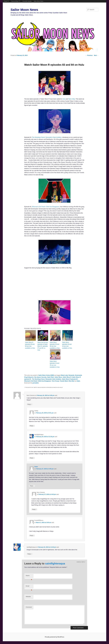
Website (28, 597)
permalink (35, 383)
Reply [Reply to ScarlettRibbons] (32, 535)
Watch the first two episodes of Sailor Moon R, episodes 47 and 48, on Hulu (43, 346)
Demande (71, 375)
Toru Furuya (55, 381)
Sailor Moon (58, 377)
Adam (78, 381)
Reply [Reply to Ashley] (32, 426)
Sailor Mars (51, 377)
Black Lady (64, 375)
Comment (29, 607)
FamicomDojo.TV (16, 1)
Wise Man (71, 381)
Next (96, 55)
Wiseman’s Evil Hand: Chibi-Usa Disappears (46, 207)
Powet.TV (6, 1)
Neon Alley (72, 99)
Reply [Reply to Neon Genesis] (30, 404)
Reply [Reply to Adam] (32, 486)
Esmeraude (79, 375)
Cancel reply (81, 562)
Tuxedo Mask (64, 381)
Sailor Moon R (67, 377)
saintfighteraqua (55, 563)
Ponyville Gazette (27, 1)
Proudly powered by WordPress (54, 637)
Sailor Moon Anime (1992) (46, 375)
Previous (89, 55)
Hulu (64, 99)
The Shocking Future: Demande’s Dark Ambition (47, 137)
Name (29, 576)
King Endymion (29, 377)
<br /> (48, 284)
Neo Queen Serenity (40, 377)
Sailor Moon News (38, 1)
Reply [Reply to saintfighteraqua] (32, 458)
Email (29, 587)
